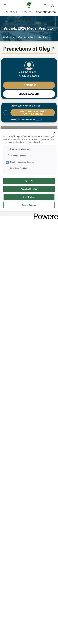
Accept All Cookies (29, 189)
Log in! (39, 119)
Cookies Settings (29, 205)
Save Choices (29, 197)
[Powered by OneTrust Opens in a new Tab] (45, 214)
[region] (29, 386)
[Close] (54, 133)
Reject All (29, 181)
